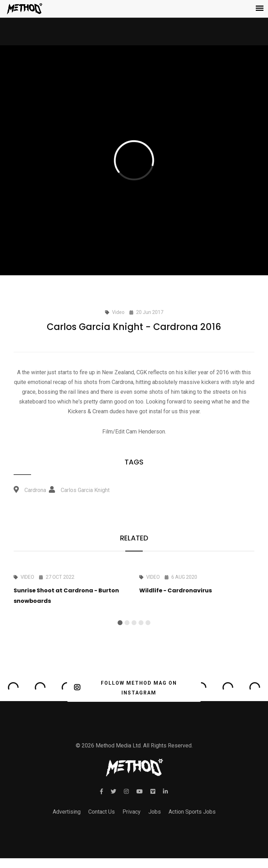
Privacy (132, 812)
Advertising (67, 812)
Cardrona (35, 490)
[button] (120, 623)
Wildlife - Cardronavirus (176, 590)
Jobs (155, 812)
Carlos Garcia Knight (85, 490)
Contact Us (102, 812)
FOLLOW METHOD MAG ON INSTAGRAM (125, 688)
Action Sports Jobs (192, 812)
